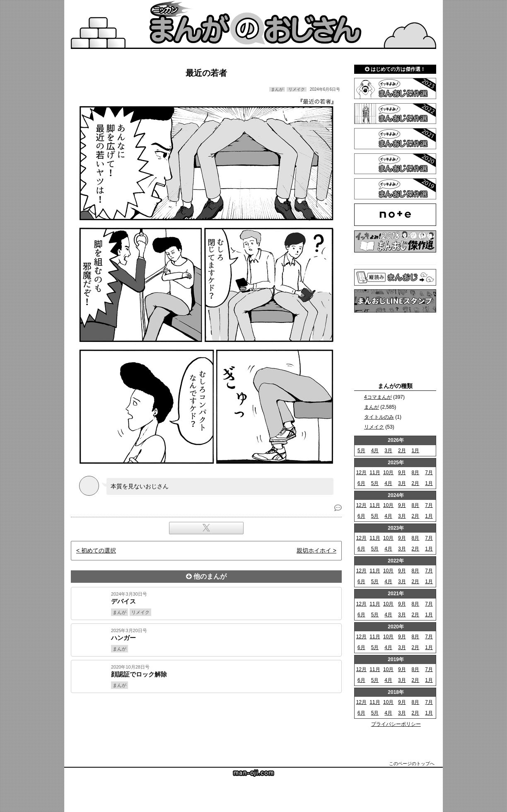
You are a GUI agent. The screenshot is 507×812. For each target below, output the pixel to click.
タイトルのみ (379, 417)
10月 (388, 473)
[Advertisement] (206, 721)
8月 (416, 473)
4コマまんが (378, 397)
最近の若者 (206, 73)
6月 (361, 483)
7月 (429, 473)
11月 (375, 473)
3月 (388, 451)
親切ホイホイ (314, 550)
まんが (372, 407)
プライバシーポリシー (396, 724)
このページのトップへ (412, 764)
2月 (402, 451)
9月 (402, 473)
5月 (361, 451)
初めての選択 (99, 550)
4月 (375, 451)
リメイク (374, 427)
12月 (361, 473)
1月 (416, 451)
